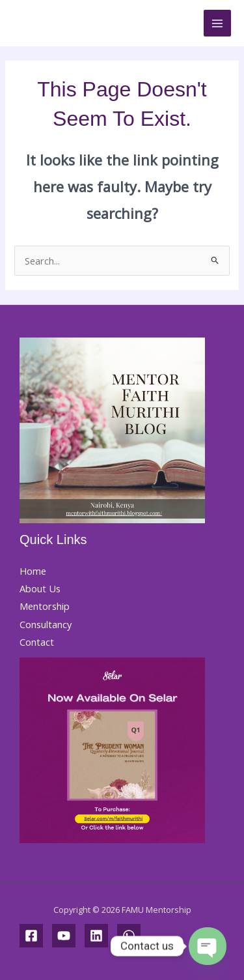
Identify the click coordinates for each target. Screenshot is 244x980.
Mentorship (45, 606)
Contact (37, 642)
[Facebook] (31, 936)
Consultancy (46, 624)
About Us (40, 588)
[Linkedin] (96, 936)
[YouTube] (64, 936)
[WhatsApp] (129, 936)
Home (33, 571)
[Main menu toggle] (217, 23)
